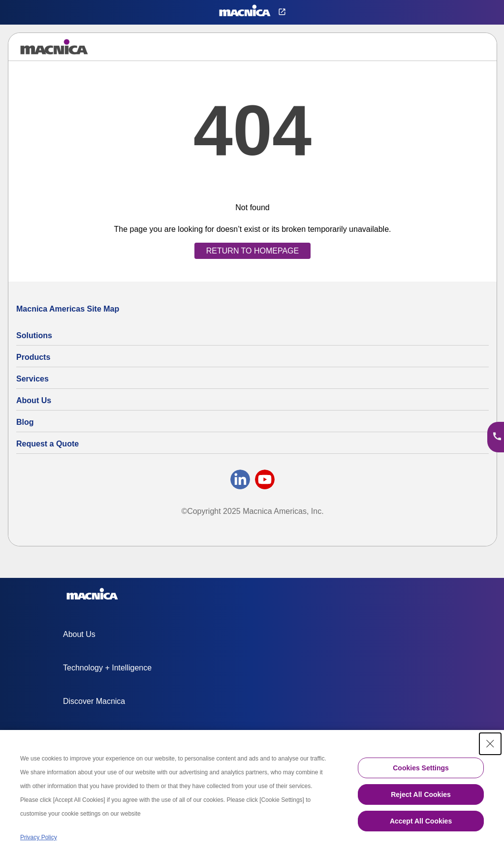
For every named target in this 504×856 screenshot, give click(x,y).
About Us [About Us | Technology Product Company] (34, 400)
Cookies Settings (421, 768)
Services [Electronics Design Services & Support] (32, 379)
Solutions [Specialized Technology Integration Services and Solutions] (34, 335)
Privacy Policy (39, 837)
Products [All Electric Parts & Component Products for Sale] (33, 357)
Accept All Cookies (421, 821)
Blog (25, 422)
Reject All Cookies (421, 794)
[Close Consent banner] (490, 744)
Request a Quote (47, 444)
